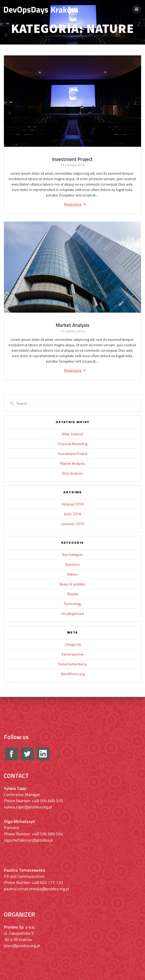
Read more (73, 204)
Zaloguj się (73, 644)
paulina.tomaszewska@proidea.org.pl (36, 889)
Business (72, 564)
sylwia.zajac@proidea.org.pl (28, 807)
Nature (72, 574)
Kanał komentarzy (73, 664)
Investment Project (72, 159)
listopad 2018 (73, 504)
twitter (27, 754)
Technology (73, 604)
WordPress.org (73, 674)
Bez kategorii (73, 554)
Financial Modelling (72, 444)
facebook (11, 754)
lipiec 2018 (72, 514)
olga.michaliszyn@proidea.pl (28, 840)
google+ (43, 754)
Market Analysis (73, 325)
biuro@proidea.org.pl (22, 946)
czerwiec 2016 (73, 524)
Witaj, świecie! (72, 434)
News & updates (72, 584)
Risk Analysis (73, 473)
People (73, 594)
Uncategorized (72, 613)
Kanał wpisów (73, 654)
